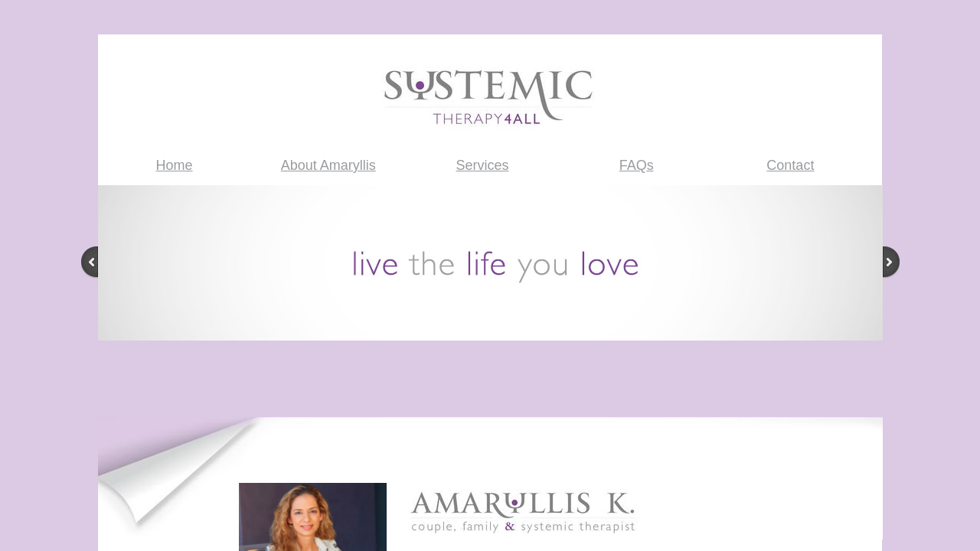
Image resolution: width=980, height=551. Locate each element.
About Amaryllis (328, 165)
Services (482, 165)
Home (175, 165)
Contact (790, 165)
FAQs (637, 165)
